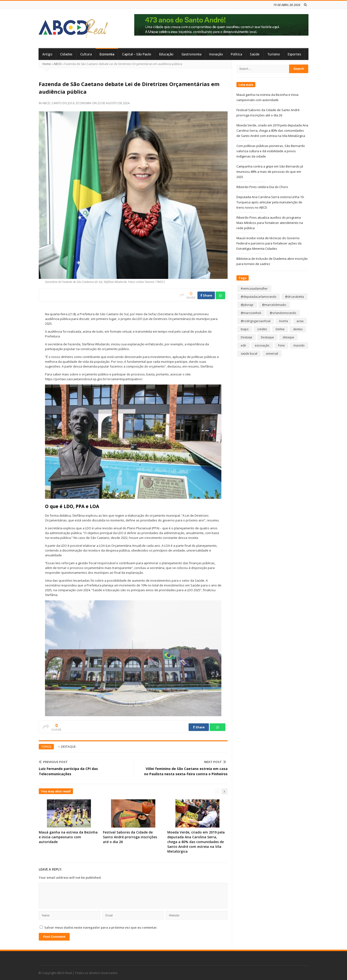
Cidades (66, 54)
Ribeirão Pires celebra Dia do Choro (262, 187)
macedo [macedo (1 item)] (299, 345)
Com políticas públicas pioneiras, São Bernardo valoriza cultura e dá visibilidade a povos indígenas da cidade (271, 151)
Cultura (86, 54)
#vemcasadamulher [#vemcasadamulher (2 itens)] (254, 289)
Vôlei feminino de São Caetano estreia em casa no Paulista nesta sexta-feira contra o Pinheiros (186, 771)
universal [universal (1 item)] (272, 354)
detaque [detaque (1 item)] (288, 337)
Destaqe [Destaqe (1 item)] (246, 337)
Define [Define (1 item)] (280, 329)
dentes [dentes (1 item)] (298, 329)
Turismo (274, 54)
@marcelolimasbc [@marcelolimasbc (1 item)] (274, 305)
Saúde (255, 54)
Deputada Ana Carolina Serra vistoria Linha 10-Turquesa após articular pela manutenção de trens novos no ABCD (270, 202)
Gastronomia (191, 54)
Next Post (215, 762)
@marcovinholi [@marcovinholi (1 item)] (251, 313)
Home (47, 64)
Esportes (294, 54)
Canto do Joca (63, 103)
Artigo (47, 54)
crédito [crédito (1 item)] (262, 329)
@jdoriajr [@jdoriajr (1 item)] (247, 305)
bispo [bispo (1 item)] (245, 329)
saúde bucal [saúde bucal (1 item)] (249, 354)
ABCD (58, 64)
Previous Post (53, 762)
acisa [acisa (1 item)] (300, 321)
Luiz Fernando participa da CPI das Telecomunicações (68, 771)
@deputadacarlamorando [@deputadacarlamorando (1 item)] (259, 297)
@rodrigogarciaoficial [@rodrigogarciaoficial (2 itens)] (256, 321)
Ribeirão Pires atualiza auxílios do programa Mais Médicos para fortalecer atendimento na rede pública (270, 223)
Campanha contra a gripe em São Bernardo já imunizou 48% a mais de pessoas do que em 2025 (270, 172)
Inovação (216, 54)
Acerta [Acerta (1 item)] (283, 321)
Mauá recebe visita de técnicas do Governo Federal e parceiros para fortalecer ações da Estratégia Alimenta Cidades (269, 243)
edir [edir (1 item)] (243, 345)
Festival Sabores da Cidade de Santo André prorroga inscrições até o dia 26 (130, 837)
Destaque (68, 747)
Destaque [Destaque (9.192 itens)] (267, 337)
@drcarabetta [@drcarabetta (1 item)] (294, 297)
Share (206, 295)
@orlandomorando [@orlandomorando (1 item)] (283, 313)
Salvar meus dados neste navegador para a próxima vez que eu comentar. (101, 927)
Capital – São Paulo (137, 54)
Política (236, 54)
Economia (107, 54)
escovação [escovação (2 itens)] (262, 345)
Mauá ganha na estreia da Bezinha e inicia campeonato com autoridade (68, 837)
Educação (166, 54)
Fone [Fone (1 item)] (281, 345)
